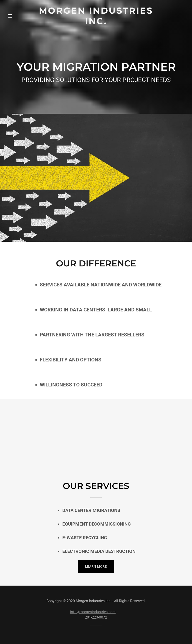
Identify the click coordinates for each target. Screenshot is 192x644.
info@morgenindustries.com (93, 612)
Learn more (96, 566)
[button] (14, 16)
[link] (96, 23)
